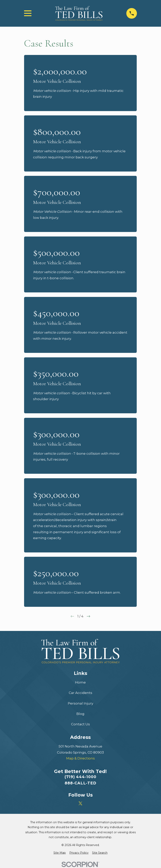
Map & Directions (80, 758)
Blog (80, 714)
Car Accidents (80, 693)
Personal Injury (80, 703)
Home (80, 682)
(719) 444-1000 (80, 777)
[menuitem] (60, 853)
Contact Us (80, 724)
